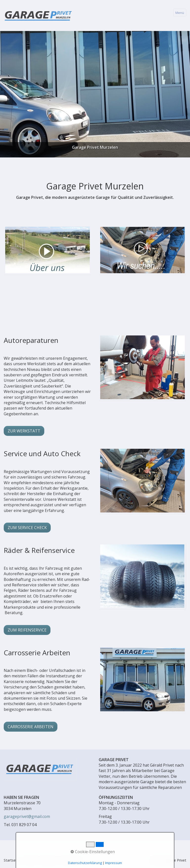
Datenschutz (72, 860)
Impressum (49, 860)
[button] (24, 431)
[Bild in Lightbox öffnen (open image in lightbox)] (142, 576)
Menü (180, 13)
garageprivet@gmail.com (27, 816)
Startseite (12, 860)
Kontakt (30, 860)
